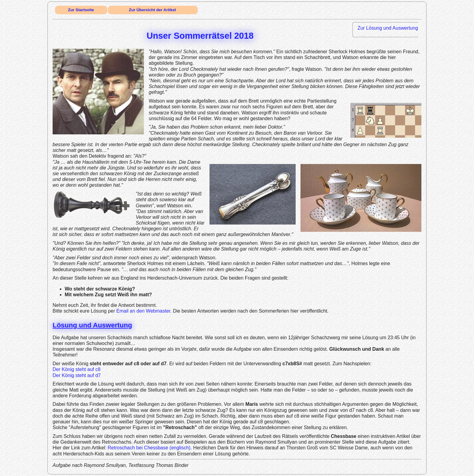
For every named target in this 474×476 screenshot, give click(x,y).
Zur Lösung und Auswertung (388, 28)
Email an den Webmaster (143, 311)
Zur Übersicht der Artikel (152, 10)
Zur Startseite (81, 10)
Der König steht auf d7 (77, 375)
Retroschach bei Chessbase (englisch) (149, 448)
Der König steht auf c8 (76, 369)
